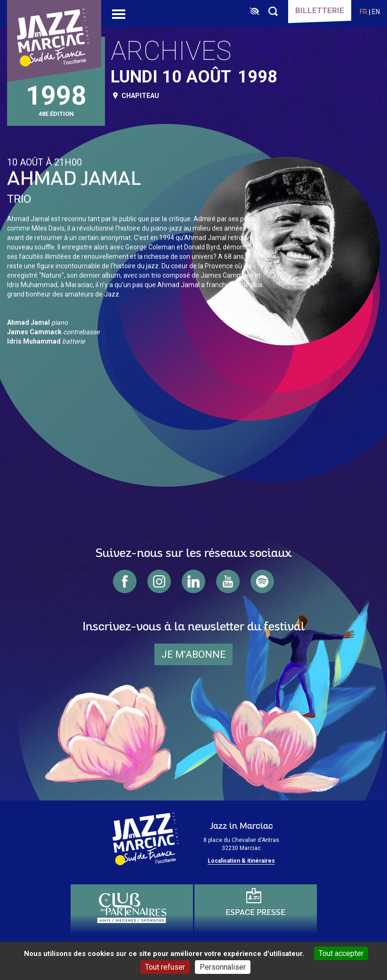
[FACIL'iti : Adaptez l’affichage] (254, 12)
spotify (262, 581)
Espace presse (255, 913)
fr (363, 12)
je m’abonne (193, 654)
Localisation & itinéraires (241, 861)
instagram (159, 581)
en (376, 12)
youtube (228, 581)
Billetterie (320, 10)
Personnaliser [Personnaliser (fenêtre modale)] (223, 967)
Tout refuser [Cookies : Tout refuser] (165, 967)
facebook (125, 581)
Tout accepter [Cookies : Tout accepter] (341, 953)
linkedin (193, 581)
